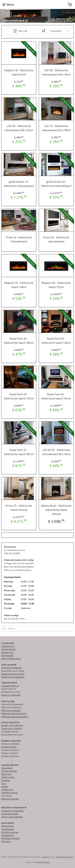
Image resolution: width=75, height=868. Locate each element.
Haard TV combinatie (11, 695)
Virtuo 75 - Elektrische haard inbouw (19, 508)
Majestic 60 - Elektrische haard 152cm (56, 285)
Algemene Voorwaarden (12, 811)
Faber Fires (6, 774)
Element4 (5, 780)
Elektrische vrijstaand (11, 710)
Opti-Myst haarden (10, 832)
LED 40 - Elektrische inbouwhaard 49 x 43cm (56, 72)
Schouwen (6, 841)
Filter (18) (20, 31)
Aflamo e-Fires (8, 777)
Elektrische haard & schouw (14, 713)
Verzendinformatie (10, 814)
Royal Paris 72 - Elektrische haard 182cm (19, 452)
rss (52, 857)
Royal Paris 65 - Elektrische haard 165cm (56, 396)
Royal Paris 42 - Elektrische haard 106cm (19, 341)
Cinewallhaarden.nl (10, 686)
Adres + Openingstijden (12, 817)
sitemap (46, 857)
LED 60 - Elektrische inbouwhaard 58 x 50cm (19, 128)
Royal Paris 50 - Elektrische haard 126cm (56, 341)
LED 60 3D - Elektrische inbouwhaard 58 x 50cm (56, 452)
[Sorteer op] (55, 31)
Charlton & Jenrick (9, 793)
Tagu (4, 783)
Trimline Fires (7, 790)
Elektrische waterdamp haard (15, 717)
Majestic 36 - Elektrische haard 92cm (19, 72)
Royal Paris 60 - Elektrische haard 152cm (19, 396)
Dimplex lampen (9, 747)
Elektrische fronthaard (11, 668)
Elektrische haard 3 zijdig (13, 674)
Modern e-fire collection (12, 725)
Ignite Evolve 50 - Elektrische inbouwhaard (56, 184)
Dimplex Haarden (9, 771)
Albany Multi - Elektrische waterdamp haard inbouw (56, 510)
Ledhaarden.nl (8, 646)
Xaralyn (5, 787)
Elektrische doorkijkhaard (13, 677)
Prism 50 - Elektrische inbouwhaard (56, 240)
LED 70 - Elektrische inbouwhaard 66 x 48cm (56, 128)
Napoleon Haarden (10, 799)
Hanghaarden (8, 835)
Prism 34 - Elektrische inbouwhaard (19, 240)
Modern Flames (8, 649)
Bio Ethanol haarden (11, 838)
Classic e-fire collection (12, 728)
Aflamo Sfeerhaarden (11, 659)
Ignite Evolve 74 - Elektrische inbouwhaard (19, 184)
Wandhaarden (8, 829)
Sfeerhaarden (7, 656)
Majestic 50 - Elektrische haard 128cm (19, 285)
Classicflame (7, 768)
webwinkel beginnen (65, 857)
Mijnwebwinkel (44, 862)
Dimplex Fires (7, 652)
